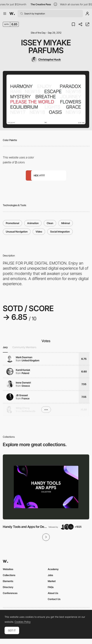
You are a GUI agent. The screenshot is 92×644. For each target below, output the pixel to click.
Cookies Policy (23, 622)
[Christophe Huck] (46, 59)
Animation (33, 223)
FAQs (51, 587)
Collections (9, 575)
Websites (8, 569)
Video (39, 232)
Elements (8, 581)
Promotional (12, 223)
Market (52, 581)
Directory (8, 587)
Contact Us (54, 599)
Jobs (50, 575)
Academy (53, 569)
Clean (50, 223)
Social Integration (60, 232)
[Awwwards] (12, 14)
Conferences (10, 593)
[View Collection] (46, 487)
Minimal (66, 223)
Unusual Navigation (17, 232)
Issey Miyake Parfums (46, 46)
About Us (53, 593)
